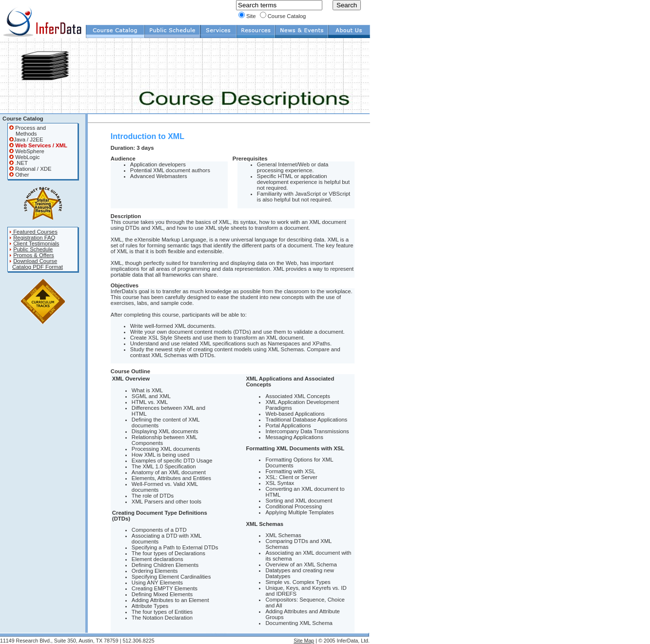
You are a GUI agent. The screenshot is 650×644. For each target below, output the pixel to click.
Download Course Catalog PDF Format (36, 264)
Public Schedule (33, 249)
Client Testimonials (36, 243)
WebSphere (27, 151)
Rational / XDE (30, 169)
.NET (19, 163)
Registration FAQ (34, 238)
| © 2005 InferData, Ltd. (342, 641)
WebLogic (24, 157)
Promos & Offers (34, 255)
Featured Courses (33, 232)
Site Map (304, 641)
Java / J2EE (26, 140)
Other (19, 175)
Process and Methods (28, 131)
